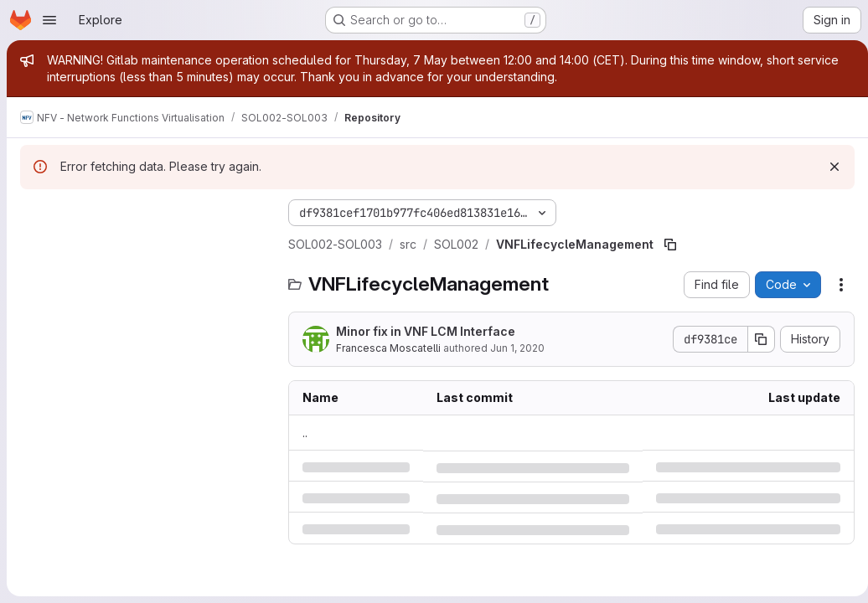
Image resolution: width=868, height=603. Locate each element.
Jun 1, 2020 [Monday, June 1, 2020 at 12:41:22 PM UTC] (459, 348)
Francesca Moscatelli (330, 348)
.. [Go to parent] (246, 433)
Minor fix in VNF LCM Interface (367, 331)
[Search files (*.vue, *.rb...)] (116, 246)
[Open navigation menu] (49, 20)
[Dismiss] (828, 167)
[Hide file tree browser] (34, 213)
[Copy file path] (612, 245)
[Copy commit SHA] (755, 339)
